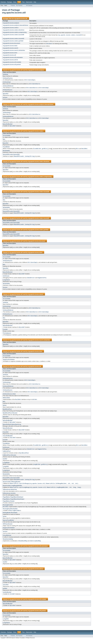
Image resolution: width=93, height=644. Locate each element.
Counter (5, 331)
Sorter (5, 520)
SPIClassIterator (8, 528)
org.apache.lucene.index (10, 46)
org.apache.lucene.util (21, 19)
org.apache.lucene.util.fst (10, 60)
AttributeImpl (7, 82)
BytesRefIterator (8, 274)
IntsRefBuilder (7, 596)
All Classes (29, 6)
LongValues (6, 282)
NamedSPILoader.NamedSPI (11, 156)
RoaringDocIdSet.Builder (10, 513)
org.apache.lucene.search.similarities (14, 51)
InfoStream (6, 278)
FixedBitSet (6, 148)
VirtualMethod (7, 539)
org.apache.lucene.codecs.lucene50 (13, 35)
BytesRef (6, 94)
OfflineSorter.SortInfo (9, 497)
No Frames (19, 6)
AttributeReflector (8, 86)
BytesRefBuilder (8, 125)
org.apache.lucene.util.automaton (13, 58)
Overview (3, 2)
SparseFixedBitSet (8, 524)
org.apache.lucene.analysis (11, 23)
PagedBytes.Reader (9, 505)
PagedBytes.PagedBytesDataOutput (14, 503)
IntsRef (5, 462)
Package (9, 2)
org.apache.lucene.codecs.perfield (13, 41)
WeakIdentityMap (8, 543)
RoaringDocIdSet (8, 509)
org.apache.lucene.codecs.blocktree (14, 30)
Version (5, 98)
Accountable (7, 136)
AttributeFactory (8, 78)
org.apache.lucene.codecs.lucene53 (13, 39)
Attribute (5, 75)
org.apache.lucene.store (10, 53)
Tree (23, 2)
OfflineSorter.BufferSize (10, 493)
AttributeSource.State (9, 397)
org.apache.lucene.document (11, 43)
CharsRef (6, 435)
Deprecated (29, 2)
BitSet (5, 408)
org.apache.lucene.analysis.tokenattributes (16, 25)
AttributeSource (8, 90)
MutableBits (6, 152)
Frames (13, 6)
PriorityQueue (7, 335)
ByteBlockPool (7, 412)
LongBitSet (6, 466)
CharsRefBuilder (8, 439)
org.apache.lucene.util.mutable (12, 62)
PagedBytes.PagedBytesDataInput (13, 501)
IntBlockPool (7, 454)
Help (35, 2)
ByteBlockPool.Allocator (10, 416)
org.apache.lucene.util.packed (12, 65)
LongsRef (6, 470)
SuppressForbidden (9, 362)
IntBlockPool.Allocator (10, 458)
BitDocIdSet (6, 400)
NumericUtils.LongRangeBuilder (12, 489)
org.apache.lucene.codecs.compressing (15, 32)
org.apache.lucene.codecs (11, 28)
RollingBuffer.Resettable (10, 517)
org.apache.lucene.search (10, 48)
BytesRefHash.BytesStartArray (12, 427)
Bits (4, 140)
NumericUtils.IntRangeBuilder (12, 485)
